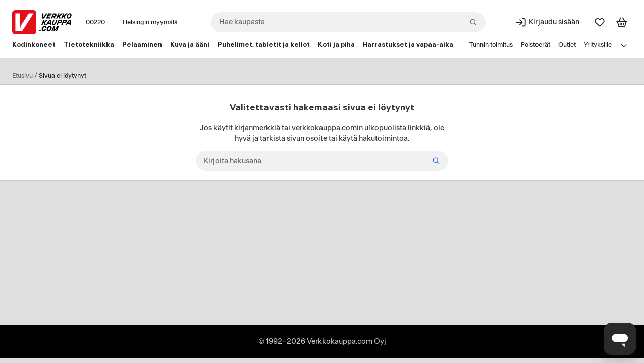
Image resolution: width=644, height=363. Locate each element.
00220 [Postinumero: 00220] (95, 22)
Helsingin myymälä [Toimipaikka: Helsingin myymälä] (150, 22)
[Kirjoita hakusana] (322, 161)
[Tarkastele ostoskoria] (622, 22)
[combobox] (348, 22)
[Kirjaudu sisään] (547, 22)
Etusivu (22, 76)
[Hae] (436, 161)
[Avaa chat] (620, 339)
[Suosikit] (600, 22)
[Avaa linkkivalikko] (624, 45)
